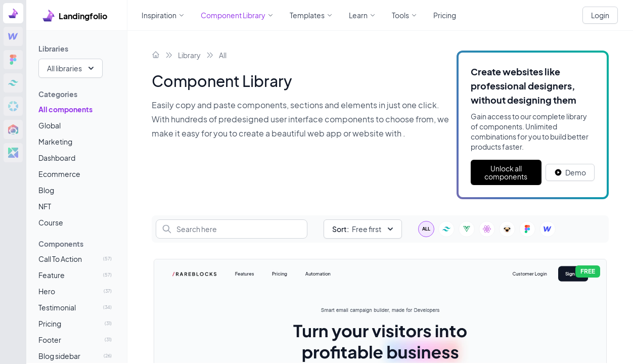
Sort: (341, 229)
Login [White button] (600, 15)
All (223, 55)
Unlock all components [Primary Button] (506, 172)
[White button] (570, 172)
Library (189, 55)
